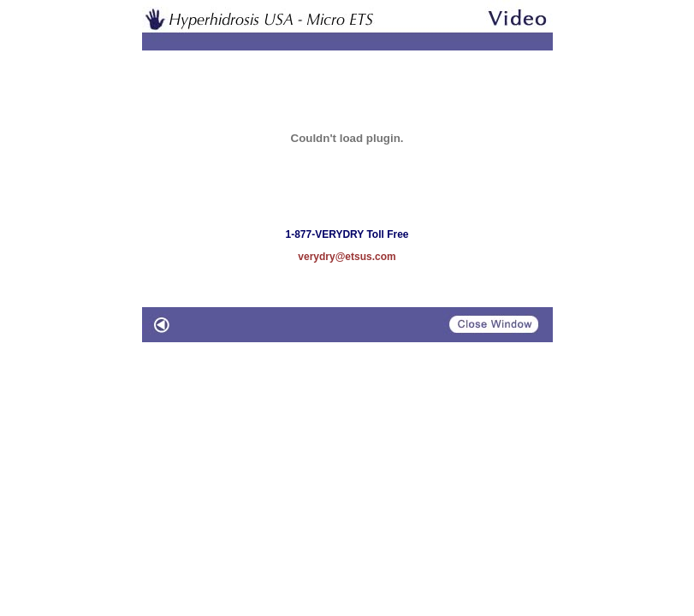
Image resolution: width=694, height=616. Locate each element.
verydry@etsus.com (347, 257)
